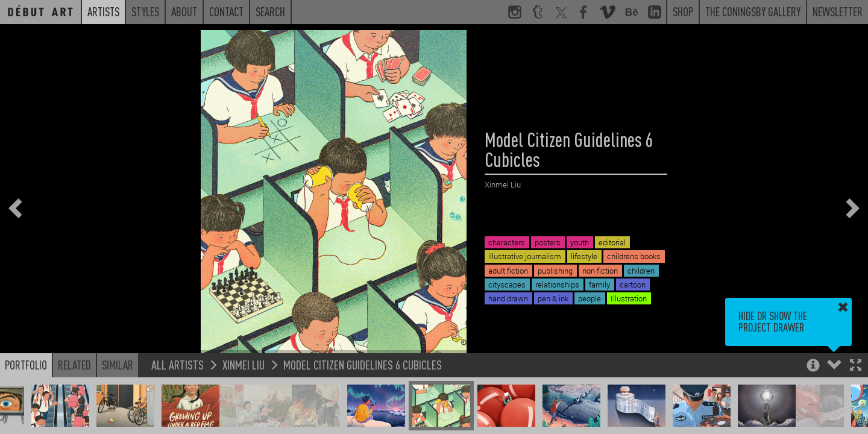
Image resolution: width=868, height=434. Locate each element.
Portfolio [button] (26, 365)
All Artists (178, 364)
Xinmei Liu (244, 364)
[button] (856, 366)
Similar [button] (118, 365)
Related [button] (74, 365)
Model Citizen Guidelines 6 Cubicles (363, 364)
